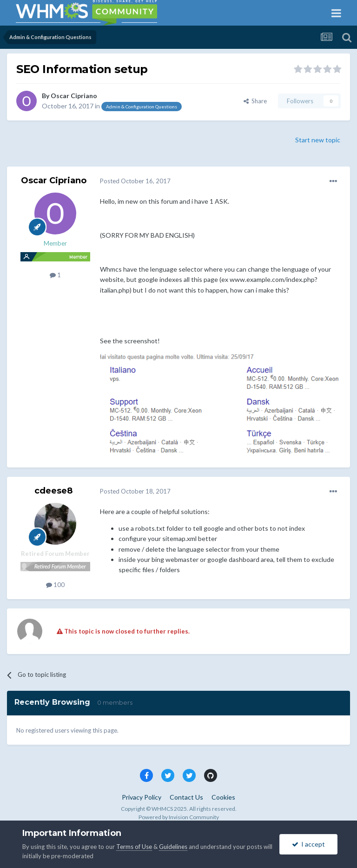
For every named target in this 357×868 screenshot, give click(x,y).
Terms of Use (134, 847)
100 (55, 585)
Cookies (223, 797)
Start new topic (318, 140)
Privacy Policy (142, 797)
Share (255, 101)
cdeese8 (53, 491)
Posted (135, 181)
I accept (308, 844)
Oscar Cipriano (74, 96)
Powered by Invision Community (179, 817)
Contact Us (186, 797)
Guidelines (173, 847)
